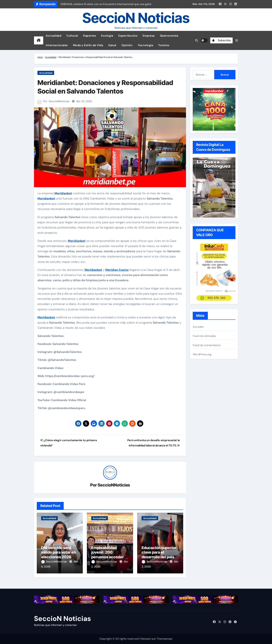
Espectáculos (128, 36)
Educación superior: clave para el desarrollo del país (160, 552)
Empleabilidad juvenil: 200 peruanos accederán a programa (110, 555)
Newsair (146, 639)
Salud (112, 45)
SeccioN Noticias (136, 18)
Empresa (149, 36)
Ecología (107, 36)
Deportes (90, 36)
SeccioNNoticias (59, 101)
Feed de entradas (204, 336)
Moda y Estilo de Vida (88, 45)
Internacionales (57, 45)
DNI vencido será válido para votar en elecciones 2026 (58, 552)
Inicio (40, 57)
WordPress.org (202, 354)
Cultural (72, 36)
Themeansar (164, 639)
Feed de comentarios (207, 345)
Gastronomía (169, 36)
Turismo (164, 45)
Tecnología (145, 45)
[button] (237, 41)
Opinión (127, 45)
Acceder (198, 327)
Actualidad (54, 36)
